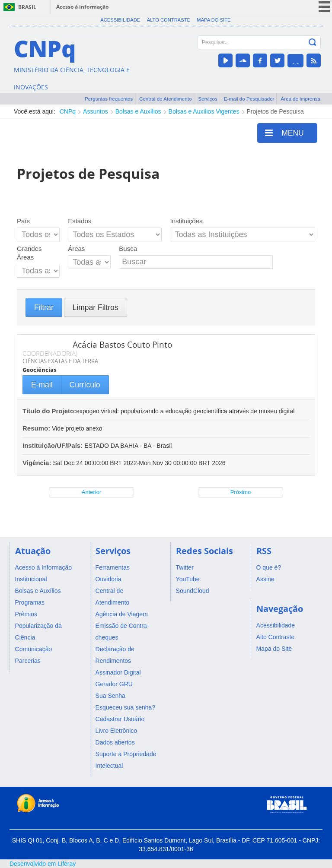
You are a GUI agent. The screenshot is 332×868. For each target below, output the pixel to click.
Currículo (85, 385)
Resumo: (36, 428)
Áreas (76, 249)
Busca (128, 249)
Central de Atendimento (165, 99)
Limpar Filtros (96, 307)
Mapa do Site (214, 20)
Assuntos (96, 111)
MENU (284, 133)
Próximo (241, 492)
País (23, 221)
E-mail (42, 385)
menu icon (324, 7)
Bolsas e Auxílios (138, 111)
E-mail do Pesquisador (249, 99)
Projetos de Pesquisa (275, 111)
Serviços (208, 99)
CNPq (68, 111)
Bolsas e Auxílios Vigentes (204, 111)
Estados (80, 221)
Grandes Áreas (29, 253)
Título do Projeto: (49, 411)
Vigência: (38, 463)
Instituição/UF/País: (53, 445)
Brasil (27, 7)
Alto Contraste (169, 20)
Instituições (186, 221)
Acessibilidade (120, 20)
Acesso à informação (82, 7)
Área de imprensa (300, 99)
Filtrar (44, 307)
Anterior (92, 492)
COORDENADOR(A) (50, 353)
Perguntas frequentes (109, 99)
